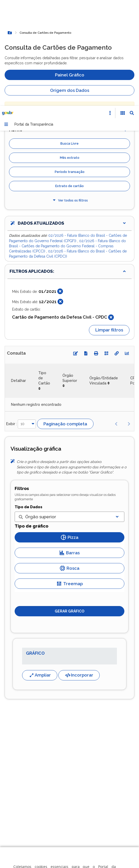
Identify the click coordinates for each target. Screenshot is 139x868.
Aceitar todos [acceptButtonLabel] (74, 843)
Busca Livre (69, 38)
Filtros (22, 383)
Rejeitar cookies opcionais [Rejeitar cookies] (74, 827)
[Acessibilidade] (123, 7)
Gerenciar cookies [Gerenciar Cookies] (74, 810)
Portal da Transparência (34, 19)
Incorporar (79, 569)
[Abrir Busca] (132, 7)
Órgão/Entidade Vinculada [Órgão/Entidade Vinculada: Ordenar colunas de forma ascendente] (104, 275)
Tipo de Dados (29, 401)
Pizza (70, 432)
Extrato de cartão (69, 80)
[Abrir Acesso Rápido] (110, 7)
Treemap (70, 478)
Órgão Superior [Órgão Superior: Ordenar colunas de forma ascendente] (70, 272)
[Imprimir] (96, 248)
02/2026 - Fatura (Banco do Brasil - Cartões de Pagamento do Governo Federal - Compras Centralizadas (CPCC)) (67, 140)
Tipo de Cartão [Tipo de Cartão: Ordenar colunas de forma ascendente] (44, 272)
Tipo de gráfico (31, 420)
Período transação (70, 66)
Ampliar (40, 569)
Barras (69, 447)
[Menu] (6, 19)
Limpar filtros (109, 224)
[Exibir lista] (117, 411)
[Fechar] (60, 186)
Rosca (70, 462)
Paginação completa (65, 318)
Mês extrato (70, 52)
